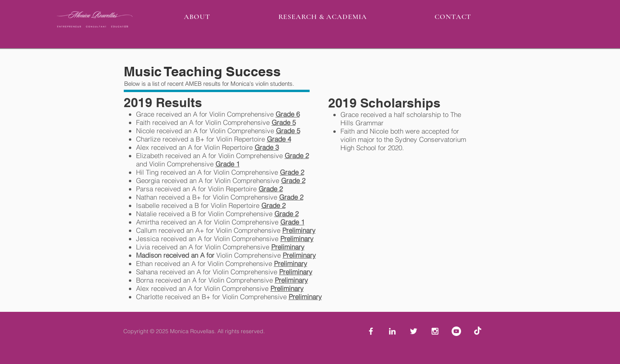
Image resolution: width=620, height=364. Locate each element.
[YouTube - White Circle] (456, 331)
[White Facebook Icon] (371, 331)
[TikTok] (478, 331)
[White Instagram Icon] (435, 331)
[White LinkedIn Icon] (392, 331)
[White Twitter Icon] (414, 331)
